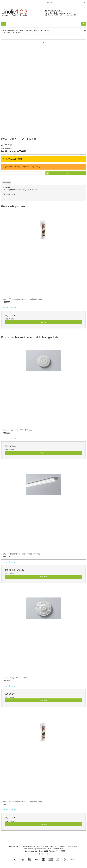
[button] (43, 38)
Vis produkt (43, 322)
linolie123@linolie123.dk (37, 849)
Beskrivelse (6, 183)
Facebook (43, 854)
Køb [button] (57, 173)
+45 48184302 (74, 847)
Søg (84, 3)
